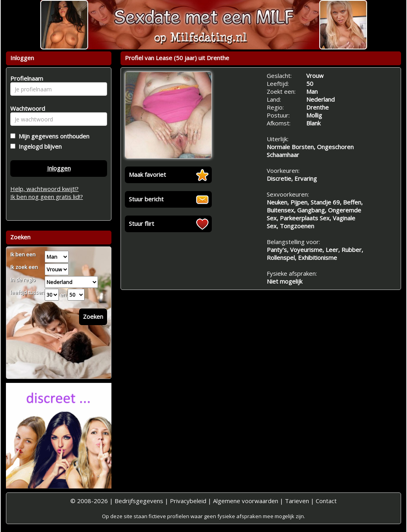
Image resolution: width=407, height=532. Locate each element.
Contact (326, 501)
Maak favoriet (147, 174)
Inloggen (59, 168)
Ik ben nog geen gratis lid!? (47, 197)
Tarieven (297, 501)
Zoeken (93, 316)
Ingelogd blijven (39, 146)
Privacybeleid (188, 501)
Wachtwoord (25, 108)
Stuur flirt (141, 223)
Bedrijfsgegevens (139, 501)
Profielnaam (25, 78)
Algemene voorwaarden (246, 501)
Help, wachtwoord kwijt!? (44, 189)
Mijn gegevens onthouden (52, 136)
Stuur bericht (146, 199)
